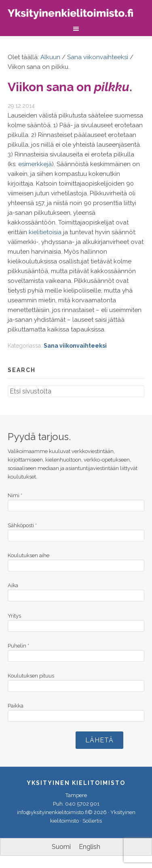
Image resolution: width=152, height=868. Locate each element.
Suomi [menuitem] (61, 847)
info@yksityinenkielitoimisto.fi (52, 812)
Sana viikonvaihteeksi (75, 346)
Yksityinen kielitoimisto (76, 15)
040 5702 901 (82, 804)
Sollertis (92, 821)
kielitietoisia (45, 232)
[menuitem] (61, 847)
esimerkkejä (35, 164)
